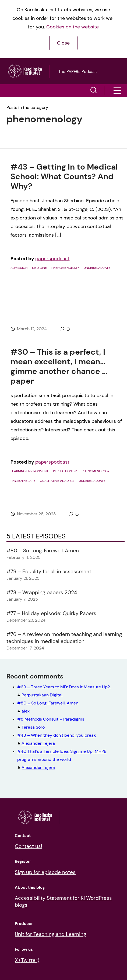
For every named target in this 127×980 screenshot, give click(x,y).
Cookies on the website (73, 27)
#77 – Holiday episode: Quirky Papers (51, 613)
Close (63, 43)
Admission (19, 268)
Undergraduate (97, 268)
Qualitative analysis (57, 481)
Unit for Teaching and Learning (50, 934)
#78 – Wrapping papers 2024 (42, 592)
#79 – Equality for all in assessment (49, 572)
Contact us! (29, 846)
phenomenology (65, 268)
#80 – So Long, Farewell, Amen (43, 551)
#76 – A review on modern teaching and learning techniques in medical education (64, 638)
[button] (94, 91)
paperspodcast (52, 259)
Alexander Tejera (62, 759)
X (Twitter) (27, 960)
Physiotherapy (23, 481)
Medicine (39, 268)
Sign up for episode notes (45, 872)
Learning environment (29, 471)
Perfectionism (65, 471)
